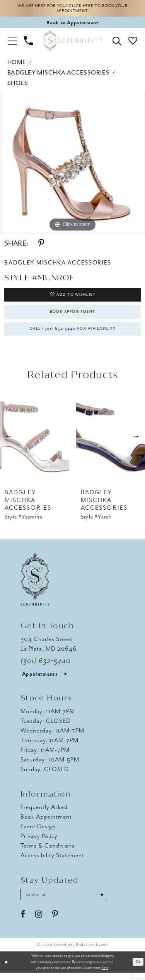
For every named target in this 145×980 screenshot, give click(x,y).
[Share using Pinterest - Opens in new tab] (41, 245)
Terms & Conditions (48, 852)
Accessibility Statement (52, 862)
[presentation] (35, 443)
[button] (12, 42)
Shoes (18, 85)
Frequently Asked (44, 814)
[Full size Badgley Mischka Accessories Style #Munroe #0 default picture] (72, 165)
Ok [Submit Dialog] (138, 969)
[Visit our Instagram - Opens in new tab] (39, 922)
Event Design (38, 833)
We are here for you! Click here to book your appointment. (72, 9)
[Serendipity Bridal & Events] (72, 42)
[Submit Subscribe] (109, 902)
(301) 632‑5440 (46, 667)
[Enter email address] (68, 902)
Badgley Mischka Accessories (58, 75)
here (105, 975)
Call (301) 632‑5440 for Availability (73, 334)
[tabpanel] (72, 165)
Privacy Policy (39, 843)
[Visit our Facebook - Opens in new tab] (23, 922)
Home (17, 64)
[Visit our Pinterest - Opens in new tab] (55, 922)
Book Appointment (73, 316)
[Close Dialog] (7, 969)
